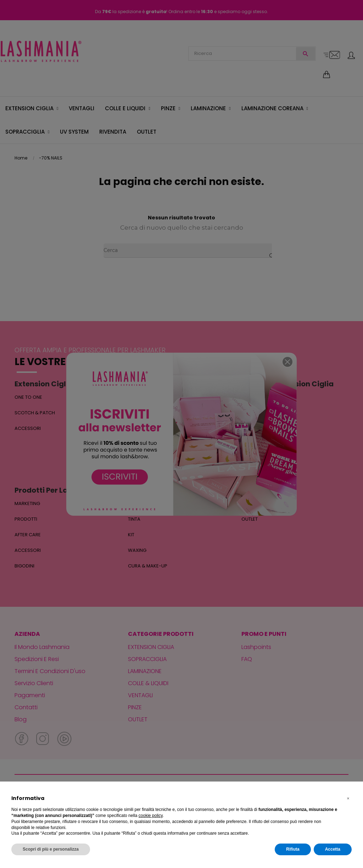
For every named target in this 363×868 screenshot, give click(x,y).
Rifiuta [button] (293, 849)
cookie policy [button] (151, 816)
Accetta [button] (333, 849)
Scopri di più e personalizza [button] (51, 849)
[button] (348, 799)
